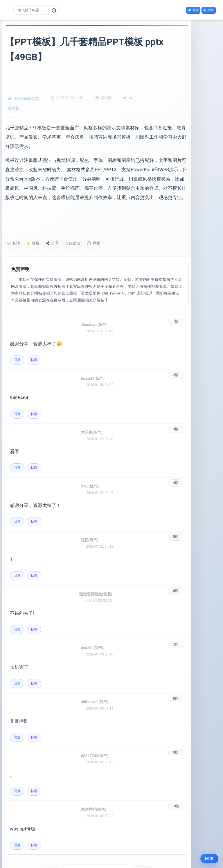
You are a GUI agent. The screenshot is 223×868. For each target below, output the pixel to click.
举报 (93, 219)
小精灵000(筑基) (27, 84)
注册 (209, 9)
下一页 (158, 847)
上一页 (65, 847)
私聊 (14, 219)
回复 (17, 336)
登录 (193, 9)
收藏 (33, 219)
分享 (52, 219)
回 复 (209, 859)
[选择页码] (99, 847)
